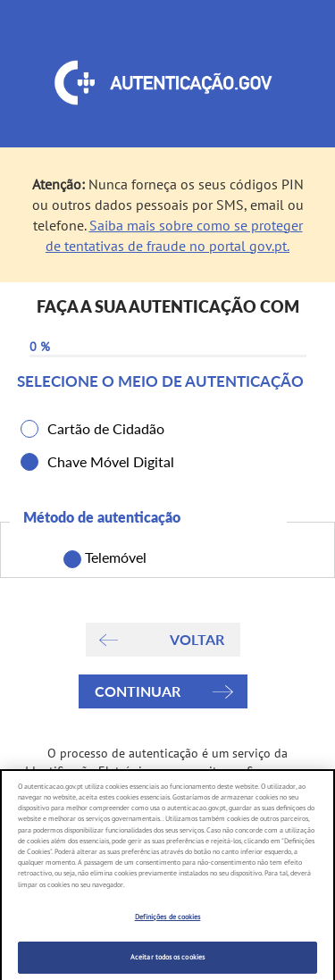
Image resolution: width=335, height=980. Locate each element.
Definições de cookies (168, 924)
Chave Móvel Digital (111, 461)
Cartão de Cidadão (106, 428)
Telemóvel (112, 558)
